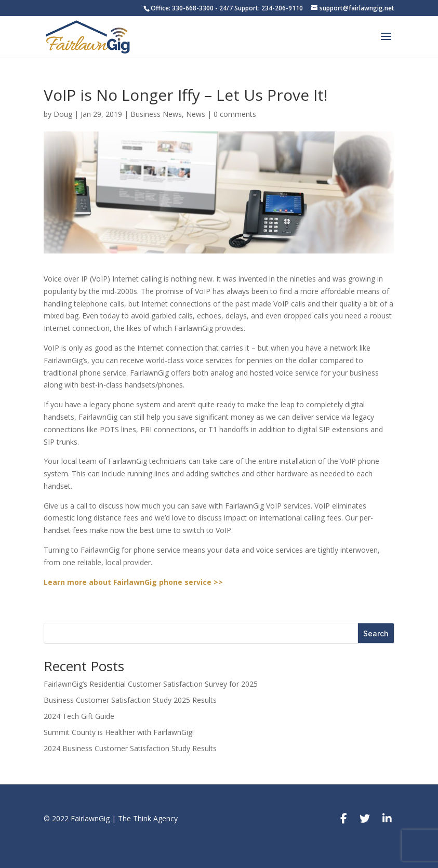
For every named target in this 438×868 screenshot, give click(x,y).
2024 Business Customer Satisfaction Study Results (130, 748)
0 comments (235, 114)
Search (376, 633)
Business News (156, 114)
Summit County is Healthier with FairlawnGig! (119, 732)
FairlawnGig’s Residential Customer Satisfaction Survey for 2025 (151, 684)
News (196, 114)
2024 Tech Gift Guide (79, 716)
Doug (63, 114)
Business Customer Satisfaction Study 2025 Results (130, 700)
